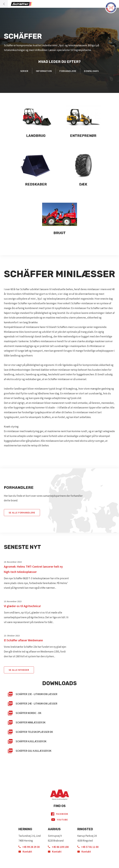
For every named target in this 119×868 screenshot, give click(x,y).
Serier (24, 71)
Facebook (60, 814)
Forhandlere (68, 71)
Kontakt (25, 852)
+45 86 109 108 (58, 847)
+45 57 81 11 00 (88, 847)
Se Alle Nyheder (19, 670)
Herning (25, 829)
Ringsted (85, 829)
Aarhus (54, 829)
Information (44, 71)
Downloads (91, 71)
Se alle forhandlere (22, 513)
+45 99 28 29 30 (29, 847)
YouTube (60, 820)
